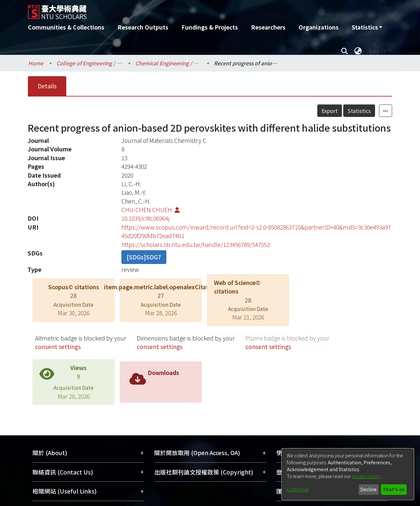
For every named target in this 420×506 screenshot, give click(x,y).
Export (330, 111)
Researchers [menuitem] (268, 27)
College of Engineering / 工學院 (89, 63)
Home (36, 63)
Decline (368, 489)
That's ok (394, 489)
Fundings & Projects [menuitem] (210, 27)
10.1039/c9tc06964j (145, 218)
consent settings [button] (58, 347)
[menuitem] (367, 27)
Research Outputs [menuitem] (143, 27)
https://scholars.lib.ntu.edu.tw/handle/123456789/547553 (196, 244)
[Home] (175, 10)
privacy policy (366, 476)
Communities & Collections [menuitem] (66, 27)
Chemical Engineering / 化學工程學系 (168, 63)
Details (47, 86)
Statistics (359, 111)
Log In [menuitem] (378, 50)
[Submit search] (344, 51)
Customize (298, 489)
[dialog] (348, 474)
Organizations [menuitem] (319, 27)
